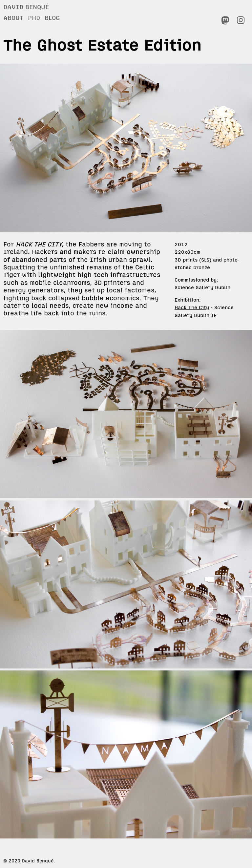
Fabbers (91, 244)
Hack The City (192, 307)
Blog (52, 18)
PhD (34, 18)
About (13, 18)
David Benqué (26, 7)
